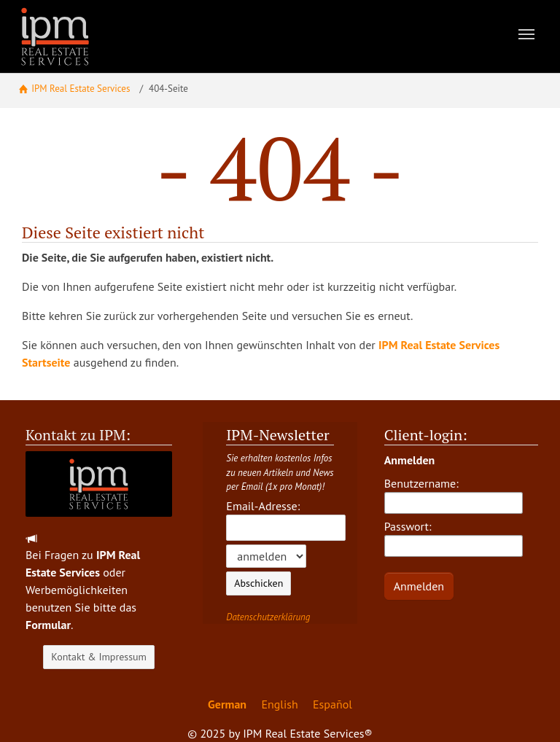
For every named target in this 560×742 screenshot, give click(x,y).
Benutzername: (454, 495)
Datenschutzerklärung (268, 617)
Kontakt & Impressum (99, 657)
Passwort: (454, 538)
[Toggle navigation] (526, 34)
